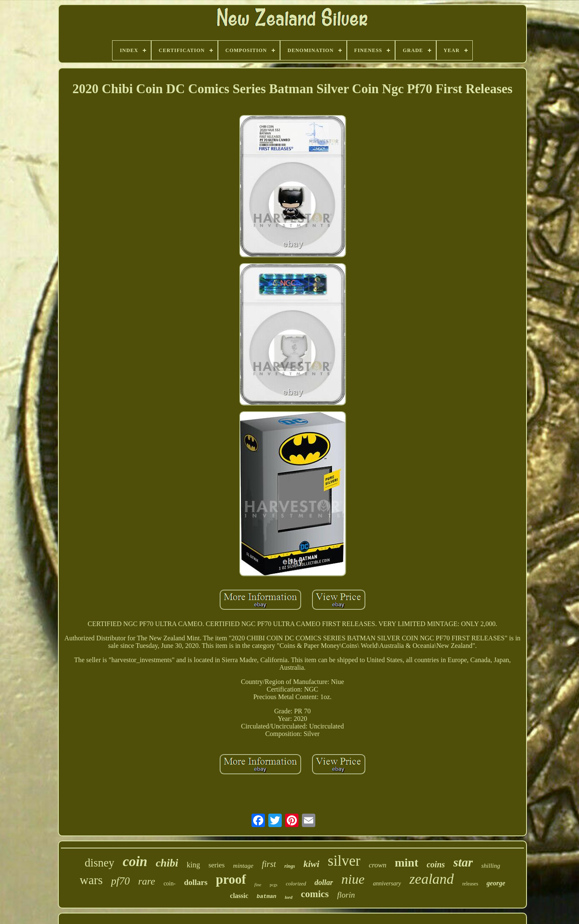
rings (289, 866)
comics (315, 894)
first (269, 864)
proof (231, 879)
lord (288, 897)
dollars (196, 882)
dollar (324, 882)
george (496, 883)
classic (239, 896)
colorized (296, 884)
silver (344, 861)
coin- (169, 884)
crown (377, 865)
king (193, 865)
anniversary (387, 884)
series (216, 865)
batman (266, 897)
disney (100, 863)
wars (91, 880)
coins (436, 864)
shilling (491, 866)
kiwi (312, 864)
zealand (432, 879)
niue (353, 879)
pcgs (273, 885)
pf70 (120, 881)
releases (470, 884)
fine (258, 885)
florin (346, 895)
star (463, 862)
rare (147, 881)
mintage (243, 866)
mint (406, 863)
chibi (167, 863)
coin (135, 861)
